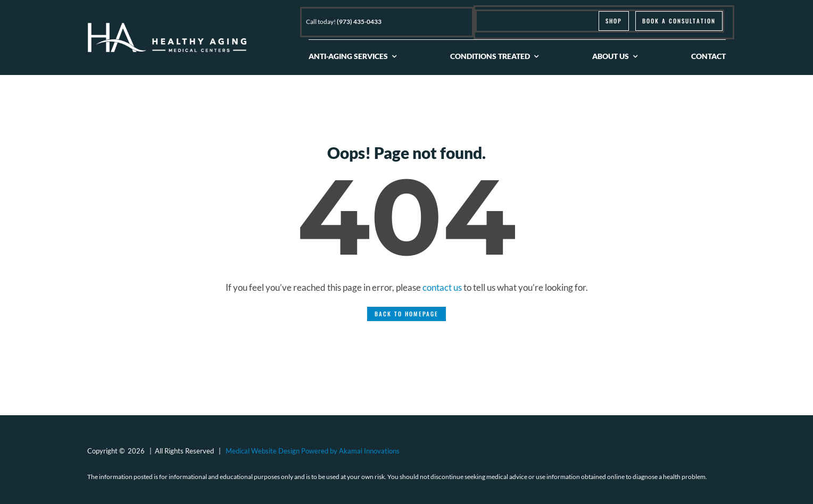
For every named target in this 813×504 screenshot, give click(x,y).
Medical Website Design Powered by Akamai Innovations (313, 451)
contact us (442, 287)
